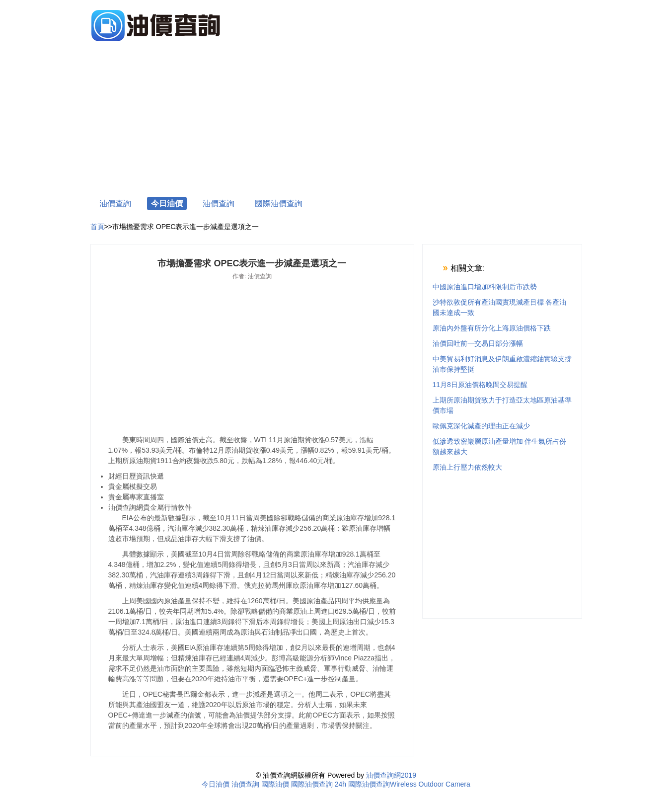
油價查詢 (115, 203)
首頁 (97, 227)
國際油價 (275, 784)
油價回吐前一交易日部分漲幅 (478, 343)
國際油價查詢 (279, 203)
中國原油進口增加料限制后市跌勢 (485, 287)
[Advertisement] (336, 120)
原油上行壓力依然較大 (467, 467)
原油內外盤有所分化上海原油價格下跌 (492, 328)
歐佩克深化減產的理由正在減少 (481, 426)
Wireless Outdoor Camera (430, 784)
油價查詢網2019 (391, 775)
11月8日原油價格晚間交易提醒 (480, 385)
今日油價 (167, 203)
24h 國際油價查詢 (362, 784)
